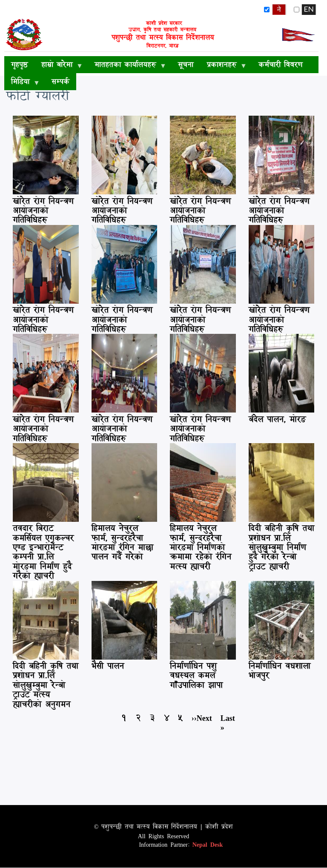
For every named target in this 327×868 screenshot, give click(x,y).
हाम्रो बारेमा (59, 66)
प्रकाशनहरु (223, 66)
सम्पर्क (60, 81)
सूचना (186, 64)
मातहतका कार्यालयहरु (127, 66)
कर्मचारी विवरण (280, 64)
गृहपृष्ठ (19, 64)
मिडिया (22, 83)
